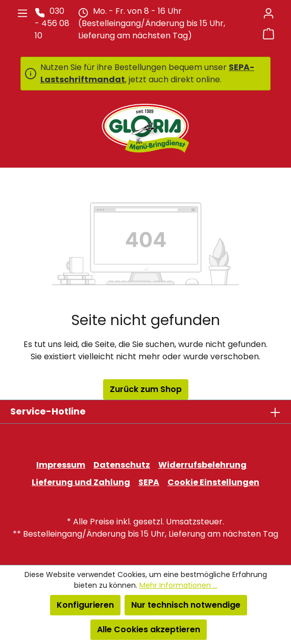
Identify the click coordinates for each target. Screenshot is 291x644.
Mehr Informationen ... (178, 585)
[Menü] (22, 13)
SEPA (149, 482)
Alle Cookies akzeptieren (149, 629)
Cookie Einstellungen (213, 482)
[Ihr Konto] (269, 13)
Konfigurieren (85, 605)
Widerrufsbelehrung (202, 465)
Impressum (61, 465)
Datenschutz (122, 465)
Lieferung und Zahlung (81, 482)
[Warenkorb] (269, 34)
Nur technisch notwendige (186, 605)
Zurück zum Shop (146, 389)
